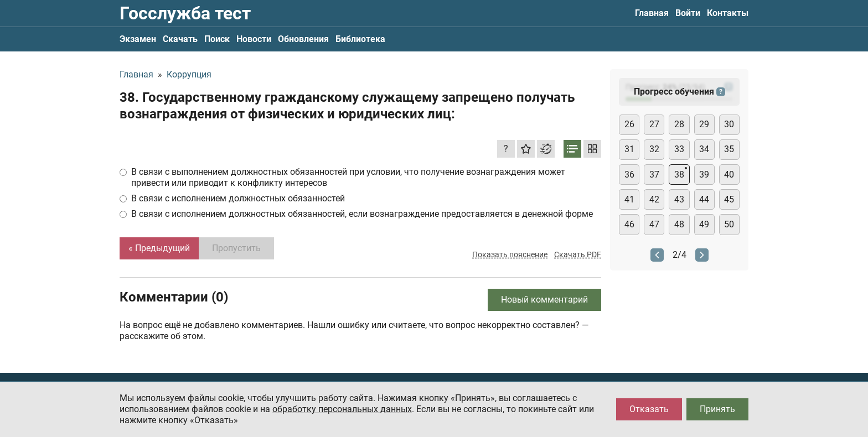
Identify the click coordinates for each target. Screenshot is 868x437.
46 (629, 224)
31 (629, 149)
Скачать (180, 39)
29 (704, 124)
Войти (688, 13)
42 (654, 199)
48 (679, 224)
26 (629, 124)
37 (654, 175)
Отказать (649, 409)
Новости (254, 39)
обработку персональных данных (342, 409)
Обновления (303, 39)
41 (629, 199)
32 (654, 149)
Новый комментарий (544, 300)
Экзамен (138, 39)
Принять (717, 409)
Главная (652, 13)
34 (704, 149)
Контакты (728, 13)
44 (704, 199)
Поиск (217, 39)
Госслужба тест (185, 13)
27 (654, 124)
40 (729, 175)
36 (629, 175)
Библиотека (360, 39)
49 (704, 224)
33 (679, 149)
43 (679, 199)
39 (704, 175)
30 (729, 124)
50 (729, 224)
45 (729, 199)
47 (654, 224)
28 (679, 124)
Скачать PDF (578, 254)
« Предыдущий (159, 248)
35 (729, 149)
